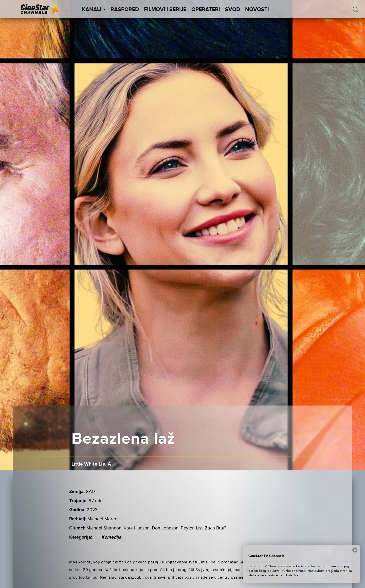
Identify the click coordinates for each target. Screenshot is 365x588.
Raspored (125, 10)
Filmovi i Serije (165, 10)
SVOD (233, 10)
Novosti (257, 10)
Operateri (206, 10)
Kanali (94, 10)
